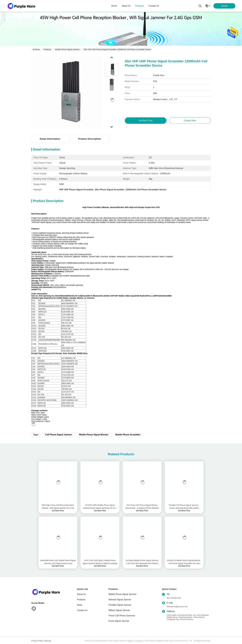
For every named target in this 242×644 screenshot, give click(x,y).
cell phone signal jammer (59, 435)
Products (47, 49)
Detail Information (50, 139)
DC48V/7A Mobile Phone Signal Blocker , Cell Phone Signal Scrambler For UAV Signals (184, 562)
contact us (154, 6)
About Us (81, 594)
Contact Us (82, 610)
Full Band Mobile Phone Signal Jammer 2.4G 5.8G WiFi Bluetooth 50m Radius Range (142, 562)
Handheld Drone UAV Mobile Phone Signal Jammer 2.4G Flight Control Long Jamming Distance (58, 562)
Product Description (89, 139)
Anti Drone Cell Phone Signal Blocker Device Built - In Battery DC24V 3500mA (142, 507)
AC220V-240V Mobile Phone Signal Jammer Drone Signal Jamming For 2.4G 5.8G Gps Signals (100, 507)
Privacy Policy (37, 641)
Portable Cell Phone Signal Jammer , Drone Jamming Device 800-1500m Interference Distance (184, 507)
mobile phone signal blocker (94, 435)
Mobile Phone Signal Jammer (67, 49)
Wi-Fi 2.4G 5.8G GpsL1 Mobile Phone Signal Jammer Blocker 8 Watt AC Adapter (100, 562)
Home (114, 6)
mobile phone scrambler (128, 435)
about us (126, 6)
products (140, 6)
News (80, 605)
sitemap (48, 641)
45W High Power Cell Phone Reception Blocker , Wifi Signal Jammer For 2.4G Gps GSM (58, 507)
